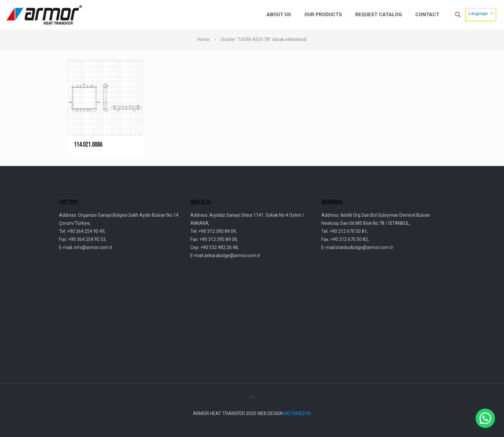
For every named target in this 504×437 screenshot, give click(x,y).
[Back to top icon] (252, 397)
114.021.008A (88, 145)
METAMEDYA (297, 413)
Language (481, 13)
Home (204, 39)
